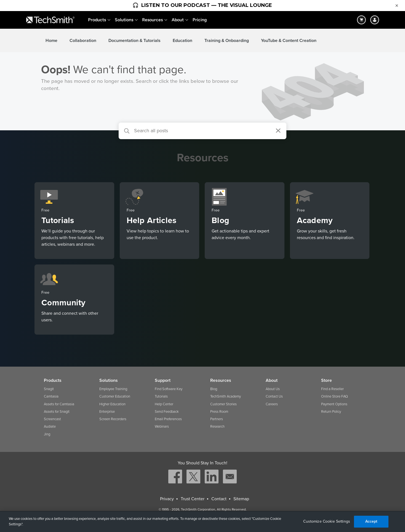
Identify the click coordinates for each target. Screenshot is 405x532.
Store (327, 380)
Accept (371, 521)
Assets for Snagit (57, 412)
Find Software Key (169, 389)
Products (97, 20)
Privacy (167, 499)
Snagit (49, 389)
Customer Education (115, 396)
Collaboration (83, 41)
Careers (272, 404)
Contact (219, 499)
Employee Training (113, 389)
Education (182, 41)
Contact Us (274, 396)
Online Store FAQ (335, 396)
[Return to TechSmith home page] (50, 20)
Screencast (52, 419)
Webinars (162, 427)
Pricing (200, 20)
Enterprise (107, 412)
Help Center (164, 404)
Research (217, 427)
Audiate (50, 427)
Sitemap (241, 499)
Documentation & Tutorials (134, 41)
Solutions (124, 20)
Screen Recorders (113, 419)
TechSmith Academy (226, 396)
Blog (214, 389)
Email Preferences (168, 419)
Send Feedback (167, 412)
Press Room (219, 412)
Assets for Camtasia (59, 404)
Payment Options (334, 404)
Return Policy (331, 412)
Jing (47, 434)
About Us (273, 389)
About (178, 20)
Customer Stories (223, 404)
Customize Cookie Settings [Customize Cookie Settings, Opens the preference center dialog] (327, 522)
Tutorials (161, 396)
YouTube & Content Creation (289, 41)
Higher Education (112, 404)
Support (163, 380)
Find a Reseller (332, 389)
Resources (152, 20)
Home (51, 41)
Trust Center (193, 499)
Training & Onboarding (227, 41)
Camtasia (51, 396)
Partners (217, 419)
